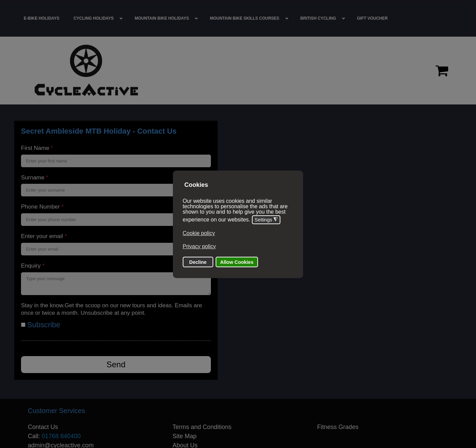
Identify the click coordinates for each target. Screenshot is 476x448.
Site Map (185, 436)
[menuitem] (42, 18)
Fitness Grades (338, 427)
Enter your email (44, 236)
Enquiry (33, 266)
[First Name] (116, 161)
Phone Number (42, 207)
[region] (238, 71)
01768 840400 (61, 436)
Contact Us (43, 427)
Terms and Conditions (202, 427)
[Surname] (116, 190)
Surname (35, 178)
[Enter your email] (116, 249)
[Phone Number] (116, 220)
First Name (37, 148)
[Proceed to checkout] (442, 71)
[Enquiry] (116, 284)
